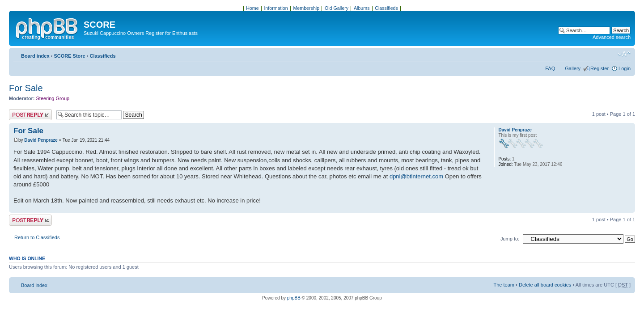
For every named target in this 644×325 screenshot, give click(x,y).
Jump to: (510, 239)
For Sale (26, 88)
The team (504, 285)
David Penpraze (41, 140)
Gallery (573, 68)
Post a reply (30, 115)
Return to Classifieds (37, 237)
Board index (35, 56)
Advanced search (612, 37)
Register (600, 68)
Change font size (624, 54)
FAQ (550, 68)
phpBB (294, 298)
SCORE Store (69, 56)
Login (625, 68)
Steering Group (53, 98)
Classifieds (102, 56)
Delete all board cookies (545, 285)
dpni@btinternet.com (416, 176)
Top (628, 208)
